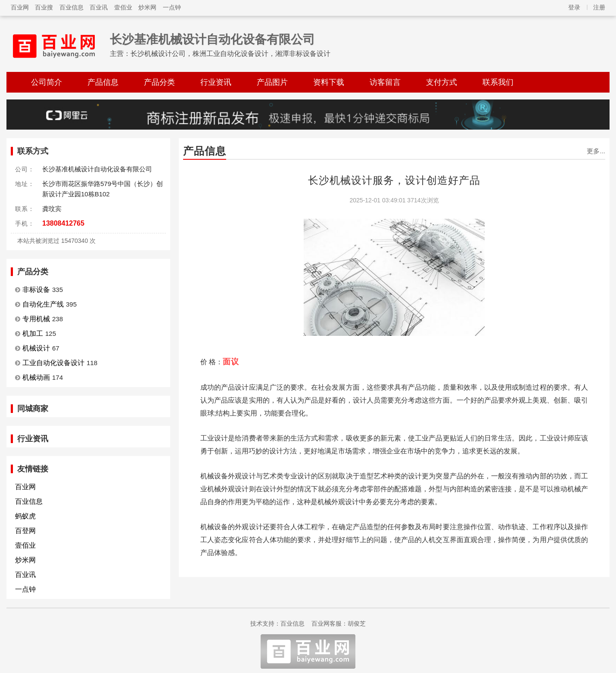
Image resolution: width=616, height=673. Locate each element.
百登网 (25, 531)
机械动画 (36, 377)
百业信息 (72, 7)
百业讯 (99, 7)
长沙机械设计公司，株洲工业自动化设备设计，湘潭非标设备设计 (230, 54)
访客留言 (385, 82)
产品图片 (272, 82)
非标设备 (36, 290)
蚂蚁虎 (25, 516)
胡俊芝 (357, 623)
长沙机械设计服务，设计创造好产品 (394, 180)
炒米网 (147, 7)
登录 (574, 7)
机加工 (33, 333)
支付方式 (442, 82)
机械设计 (36, 348)
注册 (599, 7)
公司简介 (47, 82)
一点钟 (172, 7)
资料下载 (329, 82)
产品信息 (103, 82)
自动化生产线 (43, 304)
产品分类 (159, 82)
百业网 (20, 7)
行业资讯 (216, 82)
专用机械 (36, 319)
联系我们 (498, 82)
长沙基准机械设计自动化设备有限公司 (212, 39)
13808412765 (63, 223)
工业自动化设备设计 (53, 363)
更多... (596, 151)
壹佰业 (123, 7)
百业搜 (44, 7)
